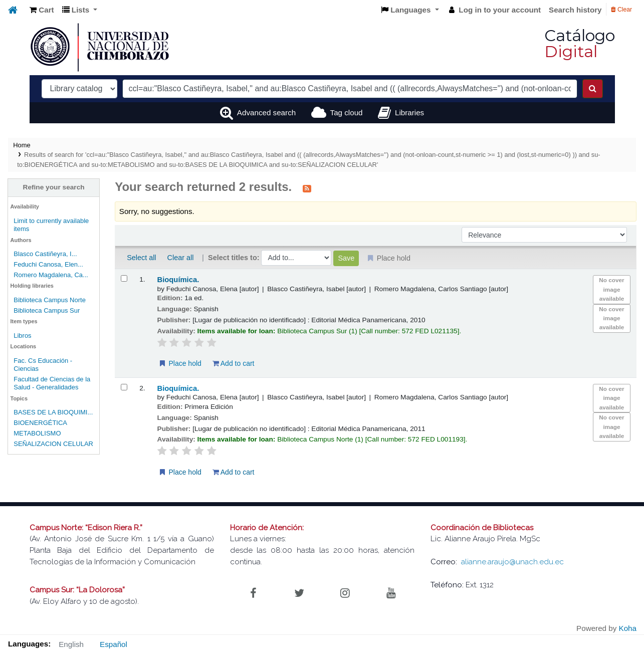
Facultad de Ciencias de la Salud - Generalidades (52, 383)
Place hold (180, 363)
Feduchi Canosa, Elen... (48, 264)
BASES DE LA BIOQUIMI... (53, 412)
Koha (628, 628)
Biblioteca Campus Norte (50, 300)
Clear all (181, 258)
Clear (621, 10)
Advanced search (266, 113)
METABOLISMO (37, 433)
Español (114, 644)
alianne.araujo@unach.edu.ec (512, 562)
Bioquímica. (178, 280)
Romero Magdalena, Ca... (51, 275)
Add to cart (234, 363)
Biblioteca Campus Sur (47, 310)
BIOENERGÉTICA (40, 423)
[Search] (593, 89)
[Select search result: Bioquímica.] (124, 278)
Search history (575, 10)
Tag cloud (347, 113)
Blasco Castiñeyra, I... (45, 254)
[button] (42, 10)
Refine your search (54, 187)
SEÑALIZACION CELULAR (53, 444)
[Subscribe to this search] (307, 188)
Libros (22, 336)
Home (22, 145)
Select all (141, 258)
